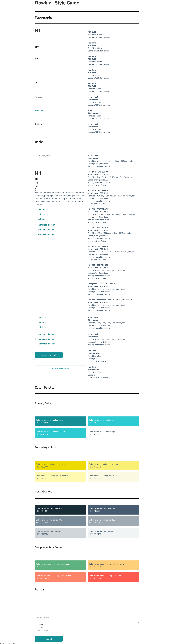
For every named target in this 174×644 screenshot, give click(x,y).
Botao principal (49, 355)
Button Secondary (60, 369)
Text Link (39, 111)
